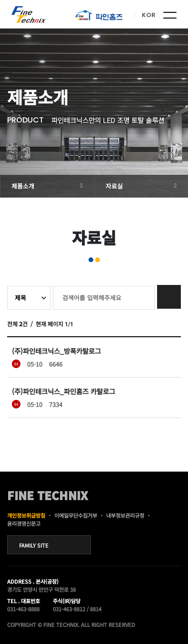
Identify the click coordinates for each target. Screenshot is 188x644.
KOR (149, 15)
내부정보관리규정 (125, 515)
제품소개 (23, 186)
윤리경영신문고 (24, 523)
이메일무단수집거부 (76, 515)
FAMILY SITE (34, 545)
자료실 (114, 186)
